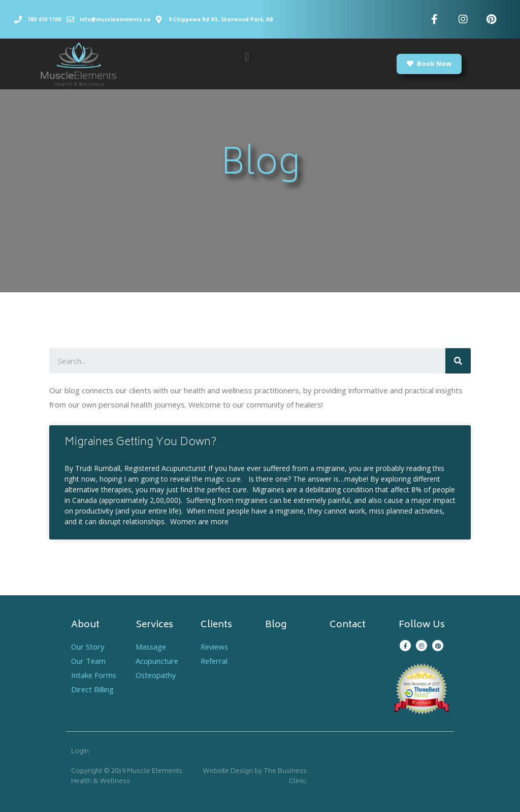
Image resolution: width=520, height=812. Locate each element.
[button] (247, 57)
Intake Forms (94, 675)
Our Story (88, 647)
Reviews (216, 647)
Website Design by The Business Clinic (255, 777)
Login (80, 752)
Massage (152, 647)
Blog (276, 625)
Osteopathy (157, 675)
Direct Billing (93, 689)
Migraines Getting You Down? (141, 443)
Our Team (89, 661)
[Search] (458, 361)
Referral (215, 661)
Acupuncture (157, 661)
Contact (348, 625)
